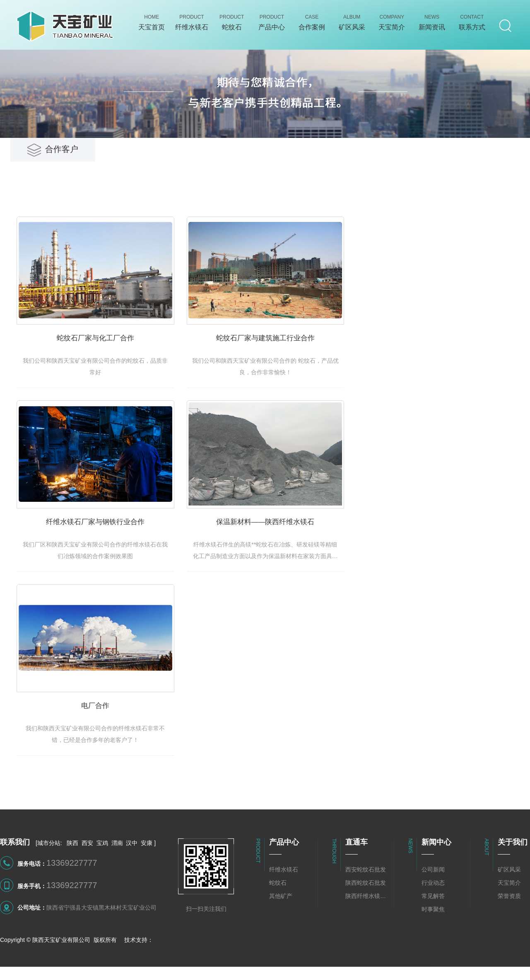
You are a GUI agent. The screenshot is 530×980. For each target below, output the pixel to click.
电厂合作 (102, 723)
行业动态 (433, 898)
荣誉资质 (509, 911)
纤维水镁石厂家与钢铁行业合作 (102, 534)
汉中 (132, 858)
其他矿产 (281, 911)
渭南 (117, 858)
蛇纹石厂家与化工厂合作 (102, 346)
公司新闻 (433, 885)
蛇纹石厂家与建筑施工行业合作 (286, 346)
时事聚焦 (433, 925)
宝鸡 (102, 858)
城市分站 (49, 858)
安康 (147, 858)
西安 (87, 858)
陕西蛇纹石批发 (366, 898)
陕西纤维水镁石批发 (368, 911)
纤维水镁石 (284, 885)
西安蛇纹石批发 (366, 885)
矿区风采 (509, 885)
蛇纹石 (278, 898)
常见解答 (433, 911)
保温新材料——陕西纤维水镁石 (286, 534)
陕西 (72, 858)
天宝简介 (509, 898)
